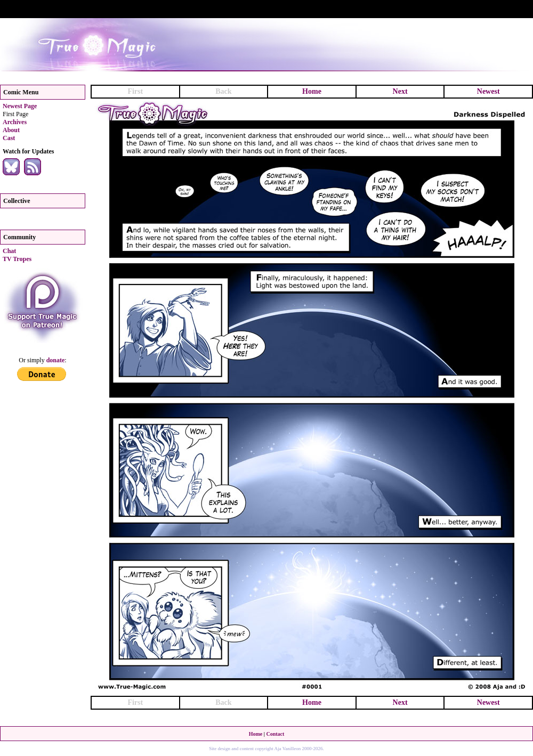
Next (400, 91)
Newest (488, 91)
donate (56, 360)
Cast (9, 138)
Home (312, 91)
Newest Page (20, 106)
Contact (275, 734)
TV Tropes (17, 259)
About (11, 130)
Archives (15, 122)
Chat (9, 251)
